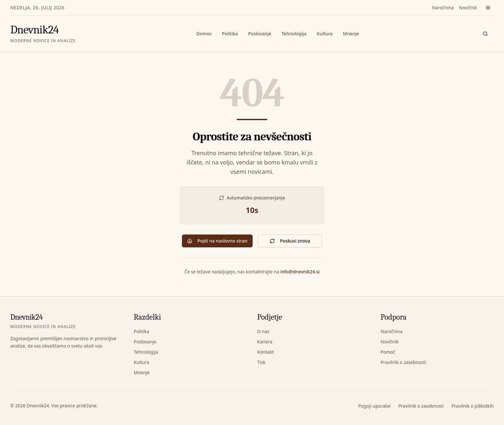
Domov (204, 34)
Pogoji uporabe (374, 406)
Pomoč (388, 352)
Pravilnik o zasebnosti (403, 362)
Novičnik (468, 8)
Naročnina (443, 8)
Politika (230, 34)
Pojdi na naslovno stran (217, 241)
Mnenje (351, 34)
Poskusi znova (290, 241)
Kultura (325, 34)
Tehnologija (294, 34)
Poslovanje (260, 34)
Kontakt (265, 352)
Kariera (265, 342)
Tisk (261, 362)
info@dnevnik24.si (300, 272)
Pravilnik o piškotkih (473, 406)
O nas (263, 331)
